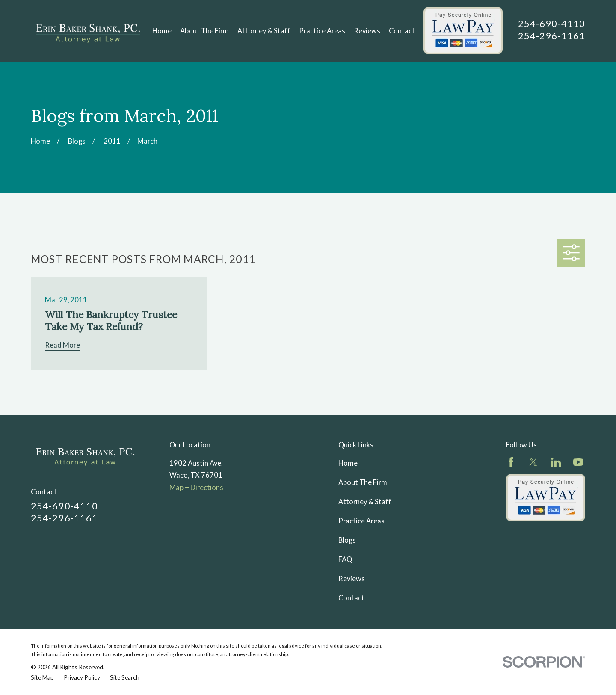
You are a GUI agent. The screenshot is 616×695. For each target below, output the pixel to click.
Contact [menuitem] (402, 31)
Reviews (352, 579)
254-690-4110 (552, 23)
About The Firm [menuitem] (204, 31)
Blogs (347, 540)
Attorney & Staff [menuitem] (264, 31)
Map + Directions (196, 488)
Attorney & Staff (365, 502)
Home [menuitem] (162, 31)
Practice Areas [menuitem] (322, 31)
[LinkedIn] (556, 462)
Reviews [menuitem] (367, 31)
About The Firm (363, 482)
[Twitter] (533, 462)
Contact (351, 598)
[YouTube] (578, 462)
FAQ (345, 559)
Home (348, 463)
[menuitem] (42, 677)
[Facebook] (511, 462)
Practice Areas (361, 521)
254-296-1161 (552, 36)
